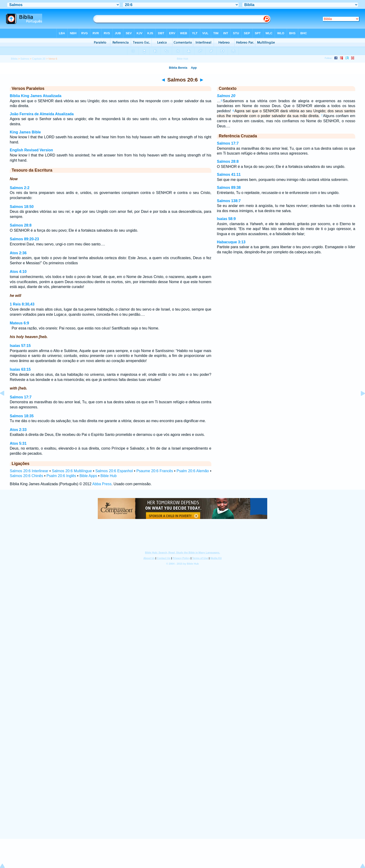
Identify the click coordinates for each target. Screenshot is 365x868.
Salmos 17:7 (21, 397)
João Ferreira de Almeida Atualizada (42, 114)
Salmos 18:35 (22, 416)
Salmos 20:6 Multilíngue (72, 471)
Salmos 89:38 (229, 188)
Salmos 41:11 (229, 175)
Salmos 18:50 (22, 207)
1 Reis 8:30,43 (22, 304)
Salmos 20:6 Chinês (26, 476)
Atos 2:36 (18, 253)
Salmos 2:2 (20, 188)
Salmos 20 (226, 96)
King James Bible (25, 132)
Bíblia (14, 59)
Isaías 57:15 (20, 346)
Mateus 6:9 (19, 323)
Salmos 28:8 (21, 225)
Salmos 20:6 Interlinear (29, 471)
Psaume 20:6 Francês (155, 471)
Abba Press (102, 484)
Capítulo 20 (39, 59)
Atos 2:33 (18, 430)
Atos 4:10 (18, 272)
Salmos (25, 59)
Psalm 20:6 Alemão (193, 471)
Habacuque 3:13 (231, 242)
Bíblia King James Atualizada (36, 96)
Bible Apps (88, 476)
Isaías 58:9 (226, 219)
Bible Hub (108, 476)
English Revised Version (31, 150)
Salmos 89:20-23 (24, 239)
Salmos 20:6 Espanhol (114, 471)
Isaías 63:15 (20, 369)
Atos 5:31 (18, 443)
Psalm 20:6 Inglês (61, 476)
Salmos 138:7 (229, 201)
